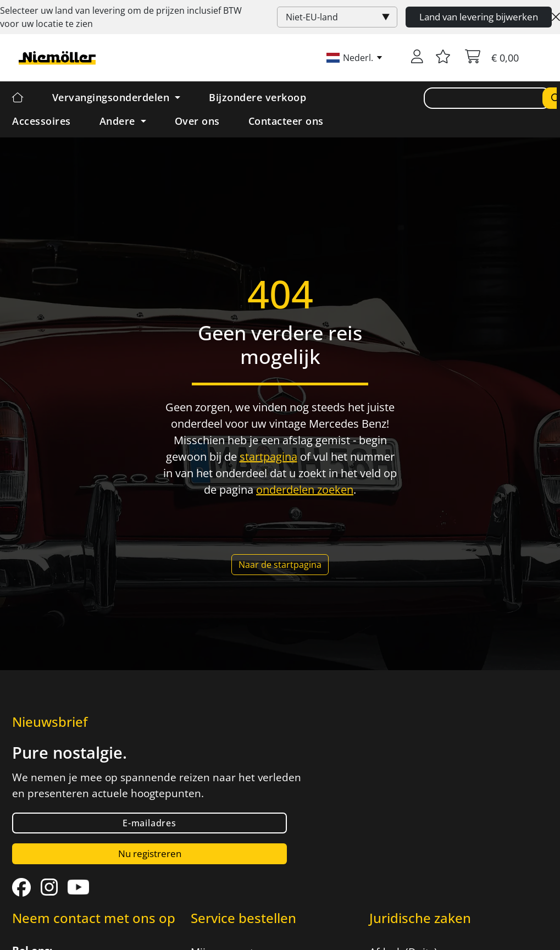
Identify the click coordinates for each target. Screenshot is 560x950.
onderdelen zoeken (305, 490)
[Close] (556, 17)
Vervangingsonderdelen (112, 97)
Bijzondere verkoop (257, 97)
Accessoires (41, 121)
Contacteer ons (286, 121)
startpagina (268, 457)
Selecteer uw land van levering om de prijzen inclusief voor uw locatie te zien (121, 17)
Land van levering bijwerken (479, 17)
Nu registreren (150, 854)
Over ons (197, 121)
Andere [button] (119, 121)
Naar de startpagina (280, 565)
